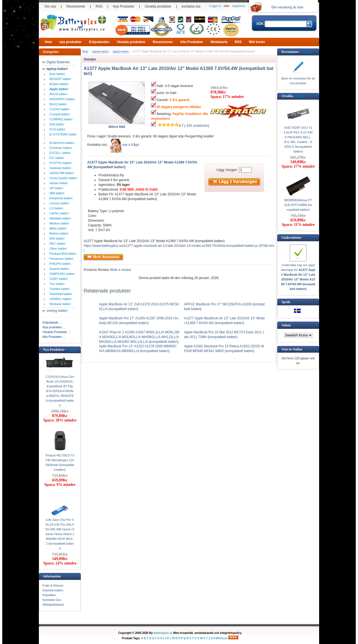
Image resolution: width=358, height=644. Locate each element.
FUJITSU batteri (60, 163)
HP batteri (56, 188)
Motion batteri (58, 233)
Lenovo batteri (58, 203)
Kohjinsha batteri (60, 198)
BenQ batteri (57, 104)
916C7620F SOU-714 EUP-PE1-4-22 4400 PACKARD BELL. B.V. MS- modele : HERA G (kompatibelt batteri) (298, 140)
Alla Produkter (192, 42)
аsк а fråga (131, 145)
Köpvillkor (49, 595)
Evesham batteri (60, 148)
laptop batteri (100, 51)
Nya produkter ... (54, 327)
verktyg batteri (57, 311)
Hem (48, 42)
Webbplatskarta (53, 605)
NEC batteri (57, 243)
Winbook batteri (59, 304)
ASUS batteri (57, 94)
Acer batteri (56, 74)
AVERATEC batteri (61, 99)
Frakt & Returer (53, 586)
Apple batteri (121, 51)
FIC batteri (56, 158)
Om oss (50, 6)
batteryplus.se (163, 633)
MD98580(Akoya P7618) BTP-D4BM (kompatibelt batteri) (298, 205)
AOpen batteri (58, 84)
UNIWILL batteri (60, 299)
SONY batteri (58, 279)
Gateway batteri (59, 168)
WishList (222, 638)
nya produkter (70, 42)
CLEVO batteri (59, 109)
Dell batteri (56, 124)
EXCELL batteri (59, 153)
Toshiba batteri (59, 289)
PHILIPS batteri (59, 264)
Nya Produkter (124, 6)
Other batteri (57, 249)
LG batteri (55, 208)
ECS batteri (56, 129)
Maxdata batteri (59, 218)
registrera (239, 6)
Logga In (215, 6)
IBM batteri (56, 193)
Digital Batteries (58, 62)
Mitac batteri (57, 228)
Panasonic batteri (61, 259)
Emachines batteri (61, 143)
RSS (99, 6)
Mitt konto (257, 42)
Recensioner (76, 6)
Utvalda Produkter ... (56, 332)
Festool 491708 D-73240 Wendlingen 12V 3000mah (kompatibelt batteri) (60, 462)
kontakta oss (191, 6)
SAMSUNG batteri (61, 274)
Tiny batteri (56, 284)
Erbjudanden (99, 42)
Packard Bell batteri (62, 254)
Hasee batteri (58, 183)
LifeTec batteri (58, 213)
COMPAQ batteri (60, 119)
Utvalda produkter (158, 6)
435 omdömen (197, 126)
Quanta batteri (58, 269)
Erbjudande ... (52, 322)
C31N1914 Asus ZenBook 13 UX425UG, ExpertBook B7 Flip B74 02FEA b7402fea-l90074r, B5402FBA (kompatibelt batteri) (60, 391)
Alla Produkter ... (54, 337)
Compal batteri (59, 114)
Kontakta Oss (52, 600)
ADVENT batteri (60, 79)
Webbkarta (219, 42)
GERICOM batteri (61, 173)
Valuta (286, 325)
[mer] (72, 350)
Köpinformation (53, 590)
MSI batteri (56, 238)
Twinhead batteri (60, 294)
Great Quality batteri (63, 178)
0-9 (213, 638)
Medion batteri (58, 223)
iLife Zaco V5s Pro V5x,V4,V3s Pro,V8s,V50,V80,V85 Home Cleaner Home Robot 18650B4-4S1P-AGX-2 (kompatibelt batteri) (60, 534)
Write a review (120, 270)
